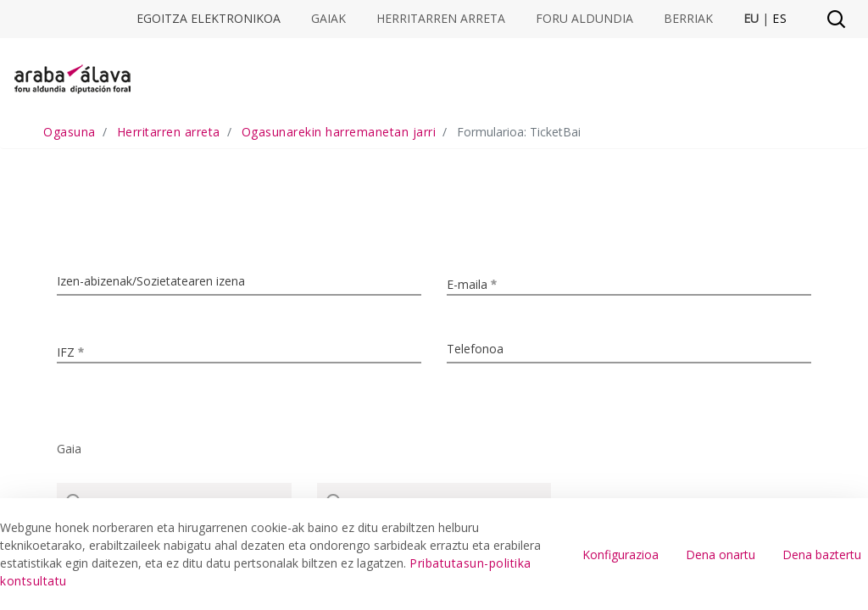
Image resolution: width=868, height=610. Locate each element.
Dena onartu (721, 555)
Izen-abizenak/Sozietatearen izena (151, 281)
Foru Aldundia (584, 19)
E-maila (480, 283)
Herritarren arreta (441, 19)
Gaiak (328, 19)
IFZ (79, 350)
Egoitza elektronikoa (209, 19)
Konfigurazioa (620, 555)
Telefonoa (475, 349)
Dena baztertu (822, 555)
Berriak (688, 19)
